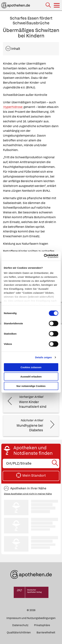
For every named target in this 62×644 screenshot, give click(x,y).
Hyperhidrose (13, 107)
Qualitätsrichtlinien (19, 632)
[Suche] (49, 5)
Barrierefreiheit (46, 632)
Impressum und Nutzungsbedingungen (31, 618)
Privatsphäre (42, 625)
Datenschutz (20, 625)
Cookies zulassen (31, 367)
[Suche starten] (55, 463)
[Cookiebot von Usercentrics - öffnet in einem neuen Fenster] (44, 256)
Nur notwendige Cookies (31, 386)
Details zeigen (43, 357)
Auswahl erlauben (31, 377)
